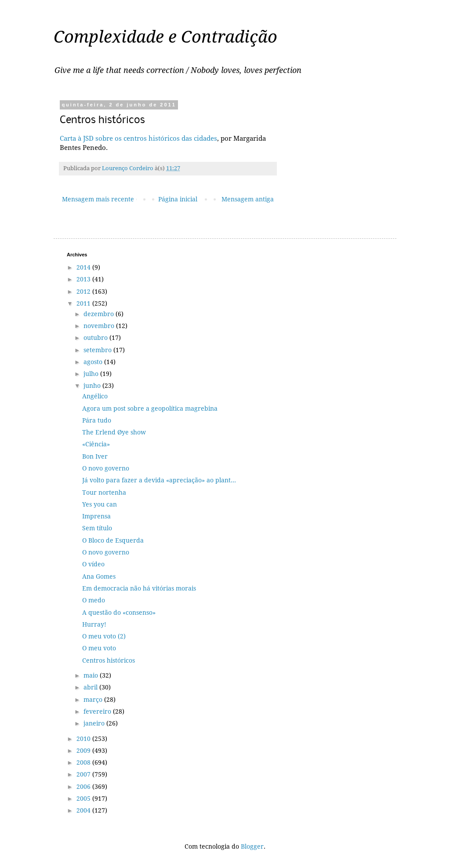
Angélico (95, 396)
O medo (94, 600)
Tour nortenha (104, 492)
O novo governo (106, 468)
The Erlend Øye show (114, 432)
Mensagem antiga (248, 199)
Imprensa (96, 516)
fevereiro (98, 711)
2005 (84, 799)
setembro (98, 350)
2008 (84, 762)
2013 (84, 279)
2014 (84, 267)
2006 (84, 787)
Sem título (97, 528)
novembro (100, 326)
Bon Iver (95, 456)
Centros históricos (109, 660)
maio (92, 675)
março (94, 700)
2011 (84, 303)
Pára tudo (97, 420)
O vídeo (93, 564)
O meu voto (99, 648)
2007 (84, 774)
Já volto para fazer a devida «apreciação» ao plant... (159, 480)
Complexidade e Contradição (165, 37)
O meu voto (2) (104, 636)
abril (91, 687)
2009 (84, 751)
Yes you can (100, 504)
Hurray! (94, 624)
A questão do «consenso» (119, 613)
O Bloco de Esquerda (113, 540)
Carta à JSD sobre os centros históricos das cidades (138, 139)
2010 (84, 739)
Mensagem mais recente (98, 199)
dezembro (100, 314)
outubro (96, 338)
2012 (84, 292)
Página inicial (178, 199)
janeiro (95, 723)
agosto (94, 362)
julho (92, 374)
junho (93, 386)
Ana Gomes (99, 576)
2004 (84, 810)
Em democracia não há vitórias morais (139, 588)
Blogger (252, 846)
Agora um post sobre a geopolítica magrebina (150, 408)
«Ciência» (96, 444)
